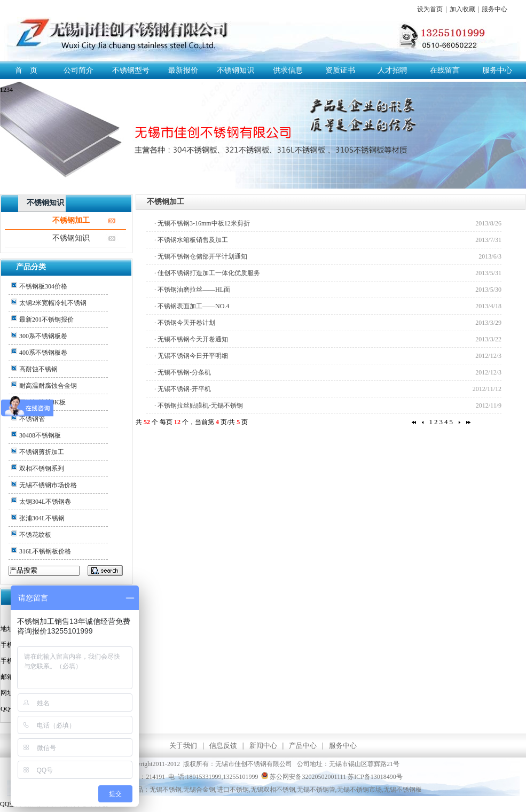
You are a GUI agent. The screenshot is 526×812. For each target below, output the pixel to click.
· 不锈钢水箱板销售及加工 (191, 240)
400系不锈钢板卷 (43, 353)
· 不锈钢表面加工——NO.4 (192, 306)
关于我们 (183, 745)
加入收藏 (462, 9)
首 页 (26, 70)
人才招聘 (392, 70)
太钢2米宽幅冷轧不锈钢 (53, 303)
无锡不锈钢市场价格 (48, 485)
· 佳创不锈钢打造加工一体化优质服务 (207, 273)
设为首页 (430, 9)
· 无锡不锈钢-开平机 (183, 389)
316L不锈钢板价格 (45, 551)
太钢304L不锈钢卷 (45, 502)
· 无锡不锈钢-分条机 (183, 372)
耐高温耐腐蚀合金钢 (48, 386)
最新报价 (183, 70)
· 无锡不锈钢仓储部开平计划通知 (201, 256)
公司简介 (78, 70)
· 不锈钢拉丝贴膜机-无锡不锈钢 (199, 405)
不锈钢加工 (71, 220)
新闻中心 (263, 745)
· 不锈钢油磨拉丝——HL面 (192, 290)
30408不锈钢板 (40, 435)
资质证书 (340, 70)
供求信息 (288, 70)
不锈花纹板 (35, 535)
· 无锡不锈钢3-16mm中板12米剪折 (202, 223)
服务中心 (494, 9)
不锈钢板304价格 (43, 286)
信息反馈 (223, 745)
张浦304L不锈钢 (42, 518)
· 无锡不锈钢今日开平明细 (191, 356)
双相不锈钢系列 (42, 469)
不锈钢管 (32, 419)
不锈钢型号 (131, 70)
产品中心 (303, 745)
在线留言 (445, 70)
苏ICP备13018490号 (375, 777)
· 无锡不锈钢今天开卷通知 (191, 339)
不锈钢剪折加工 (42, 452)
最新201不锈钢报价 (46, 319)
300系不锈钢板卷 (43, 336)
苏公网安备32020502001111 (304, 777)
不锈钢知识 (235, 70)
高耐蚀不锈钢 (38, 369)
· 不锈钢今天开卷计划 (185, 323)
